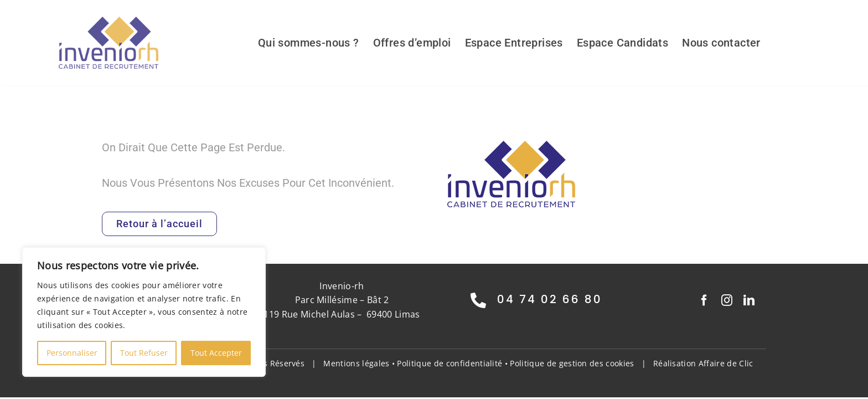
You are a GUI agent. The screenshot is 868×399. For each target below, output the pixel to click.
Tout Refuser (144, 353)
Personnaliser (72, 353)
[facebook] (704, 300)
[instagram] (727, 300)
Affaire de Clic (726, 363)
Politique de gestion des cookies (572, 363)
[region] (144, 312)
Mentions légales (356, 363)
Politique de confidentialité (449, 363)
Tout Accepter (216, 353)
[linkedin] (749, 300)
